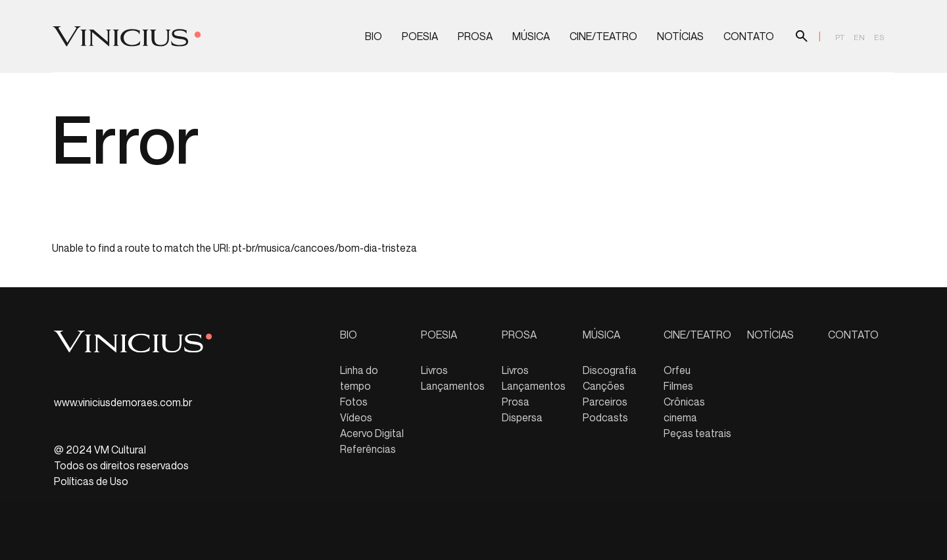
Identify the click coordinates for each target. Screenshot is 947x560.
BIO (374, 36)
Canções (604, 386)
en (859, 37)
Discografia (610, 370)
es (879, 37)
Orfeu (677, 370)
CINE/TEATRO (603, 36)
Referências (368, 449)
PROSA (475, 36)
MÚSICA (531, 36)
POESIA (420, 36)
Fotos (354, 402)
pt (840, 37)
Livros (434, 370)
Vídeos (356, 417)
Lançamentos (453, 386)
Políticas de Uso (91, 481)
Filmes (678, 386)
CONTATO (749, 36)
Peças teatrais (697, 433)
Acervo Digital (372, 433)
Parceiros (605, 402)
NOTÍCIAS (680, 36)
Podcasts (605, 417)
